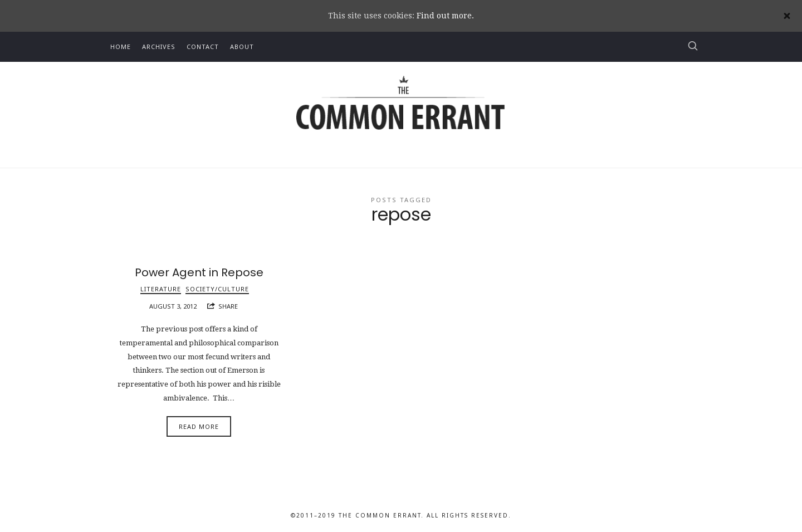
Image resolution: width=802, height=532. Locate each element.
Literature (161, 289)
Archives (159, 47)
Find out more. (445, 16)
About (242, 47)
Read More (199, 426)
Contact (203, 47)
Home (121, 47)
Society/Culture (217, 289)
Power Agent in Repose (199, 272)
